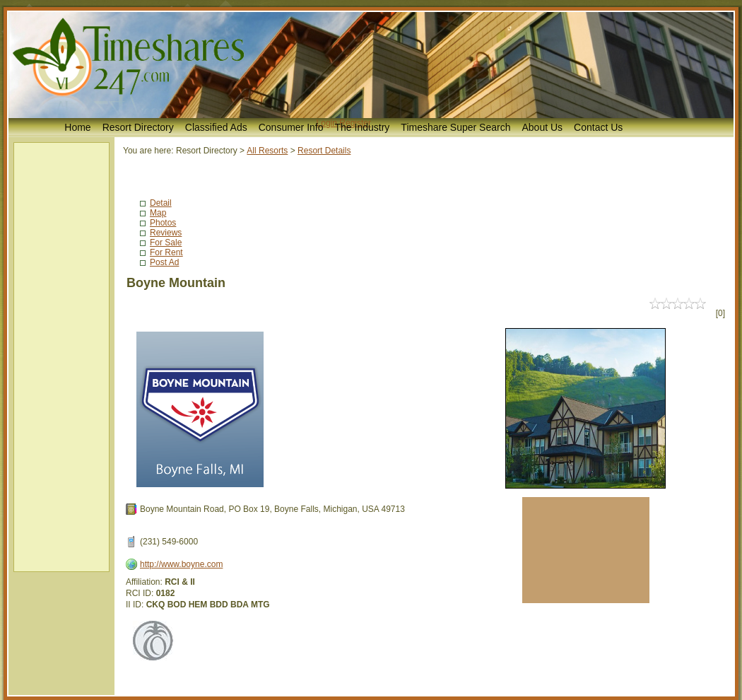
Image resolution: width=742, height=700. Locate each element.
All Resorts (267, 151)
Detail (161, 203)
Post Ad (164, 262)
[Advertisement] (61, 357)
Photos (163, 223)
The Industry (363, 127)
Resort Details (324, 151)
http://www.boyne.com (181, 564)
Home (77, 127)
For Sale (166, 243)
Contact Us (598, 127)
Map (158, 213)
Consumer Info (291, 127)
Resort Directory (138, 127)
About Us (542, 127)
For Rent (166, 252)
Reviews (166, 233)
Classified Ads (216, 127)
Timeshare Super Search (455, 127)
